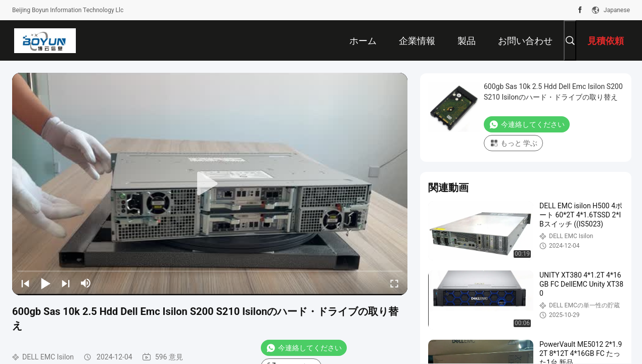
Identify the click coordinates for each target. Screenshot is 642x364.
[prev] (25, 283)
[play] (210, 184)
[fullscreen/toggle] (394, 283)
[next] (66, 283)
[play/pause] (45, 283)
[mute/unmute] (86, 283)
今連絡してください (304, 348)
